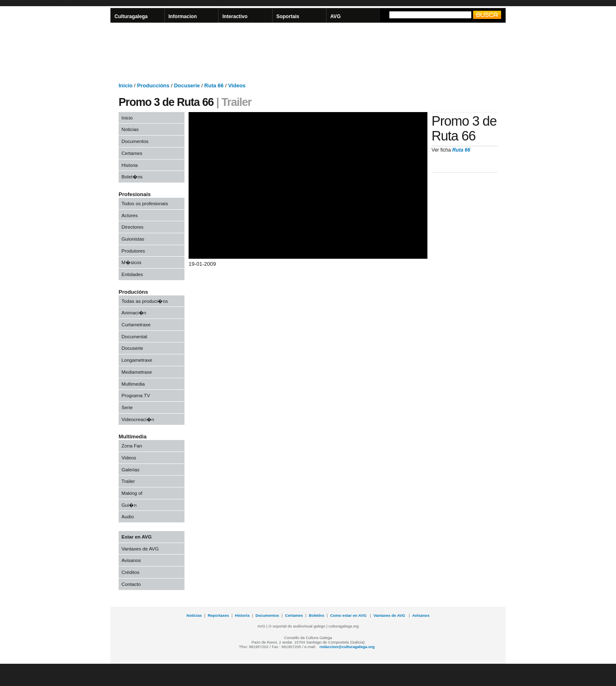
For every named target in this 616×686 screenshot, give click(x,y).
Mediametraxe (137, 372)
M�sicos (131, 262)
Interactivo (235, 16)
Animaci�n (134, 313)
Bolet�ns (132, 177)
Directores (132, 227)
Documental (134, 336)
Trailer (128, 481)
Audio (128, 516)
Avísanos (421, 615)
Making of (132, 493)
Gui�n (129, 505)
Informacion (183, 16)
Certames (132, 153)
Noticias (130, 129)
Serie (127, 407)
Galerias (131, 469)
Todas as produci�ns (145, 301)
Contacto (131, 584)
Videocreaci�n (138, 419)
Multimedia (133, 384)
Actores (130, 215)
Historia (130, 165)
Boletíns (316, 615)
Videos (129, 458)
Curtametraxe (136, 324)
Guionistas (133, 239)
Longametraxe (137, 360)
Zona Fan (132, 446)
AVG (335, 16)
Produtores (133, 251)
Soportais (288, 16)
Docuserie (132, 348)
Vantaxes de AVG (140, 549)
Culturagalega (131, 16)
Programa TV (136, 395)
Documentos (135, 141)
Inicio (127, 118)
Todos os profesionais (145, 203)
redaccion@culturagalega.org (347, 647)
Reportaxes (218, 615)
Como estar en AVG (349, 615)
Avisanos (131, 560)
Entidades (132, 274)
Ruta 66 (461, 150)
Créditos (131, 572)
